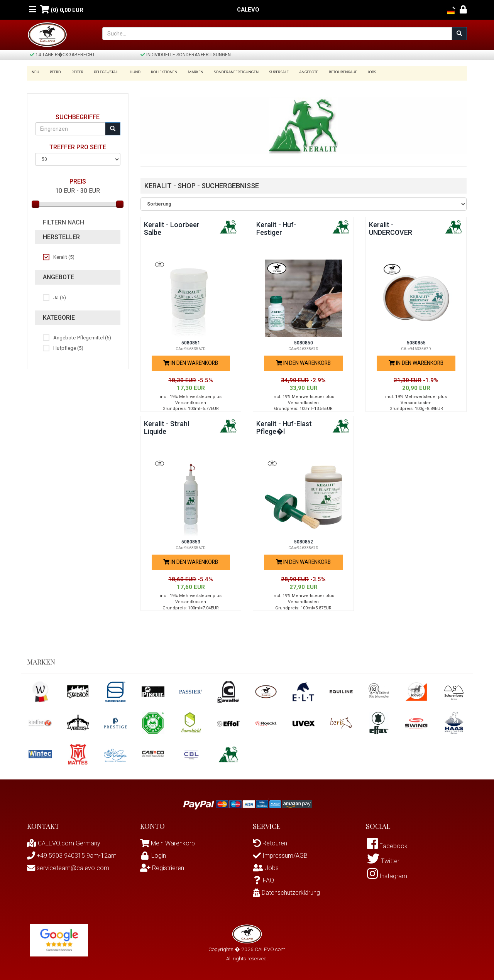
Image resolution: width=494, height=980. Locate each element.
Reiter (75, 72)
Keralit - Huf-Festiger (276, 229)
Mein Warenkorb (173, 843)
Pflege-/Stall (102, 72)
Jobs (357, 72)
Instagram (387, 876)
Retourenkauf (330, 72)
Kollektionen (157, 72)
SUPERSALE (268, 72)
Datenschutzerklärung (286, 893)
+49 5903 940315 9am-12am (72, 856)
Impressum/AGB (280, 856)
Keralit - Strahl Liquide (167, 428)
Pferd (54, 72)
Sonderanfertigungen (227, 72)
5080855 (416, 343)
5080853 (191, 542)
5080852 (304, 542)
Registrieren (162, 868)
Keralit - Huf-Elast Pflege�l (284, 428)
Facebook (387, 846)
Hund (130, 72)
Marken (188, 72)
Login (153, 856)
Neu (36, 72)
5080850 (304, 343)
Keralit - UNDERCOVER (391, 229)
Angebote (297, 72)
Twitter (383, 861)
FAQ (263, 880)
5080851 (191, 343)
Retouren (270, 843)
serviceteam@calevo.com (68, 868)
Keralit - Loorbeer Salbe (172, 229)
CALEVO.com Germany (64, 843)
